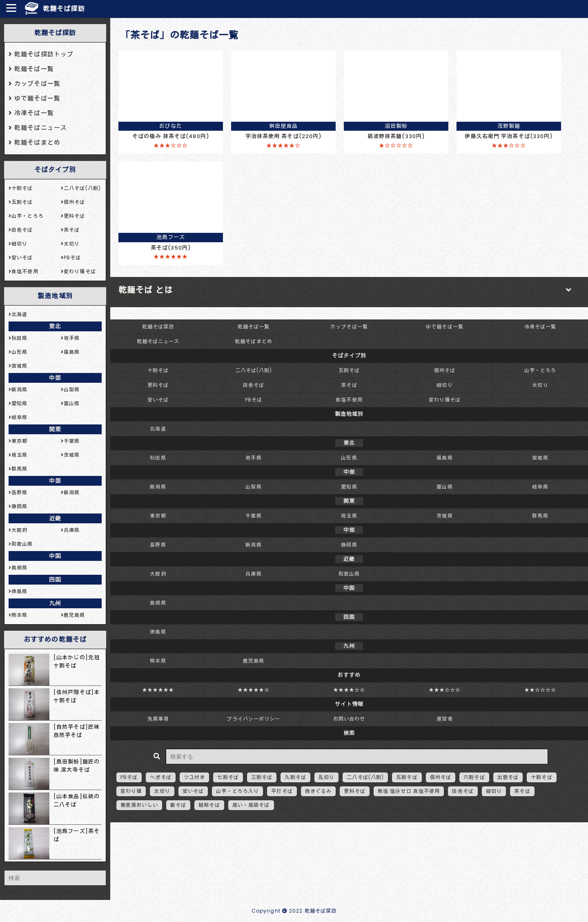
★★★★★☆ (254, 690)
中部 (55, 378)
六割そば (474, 777)
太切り (540, 385)
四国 (55, 580)
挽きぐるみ (318, 791)
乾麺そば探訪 (64, 9)
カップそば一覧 (349, 327)
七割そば (228, 777)
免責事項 (158, 719)
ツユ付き (194, 777)
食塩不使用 (349, 400)
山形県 (349, 458)
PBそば (254, 400)
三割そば (262, 777)
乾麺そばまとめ (254, 341)
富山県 (444, 487)
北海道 (158, 429)
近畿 (55, 518)
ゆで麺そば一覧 (445, 327)
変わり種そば (445, 400)
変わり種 (131, 791)
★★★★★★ (158, 690)
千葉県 (253, 516)
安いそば (158, 400)
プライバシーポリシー (253, 719)
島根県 (158, 603)
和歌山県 (349, 574)
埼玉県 (349, 516)
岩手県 (253, 458)
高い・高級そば (251, 805)
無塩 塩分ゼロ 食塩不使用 (409, 791)
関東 (55, 429)
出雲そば (508, 777)
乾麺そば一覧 (254, 327)
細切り (444, 385)
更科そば (158, 385)
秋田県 (158, 458)
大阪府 (158, 574)
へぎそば (160, 777)
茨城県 (444, 516)
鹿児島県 (254, 661)
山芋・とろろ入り (237, 791)
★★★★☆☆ (349, 690)
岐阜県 (540, 487)
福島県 (444, 458)
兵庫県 (253, 574)
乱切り (326, 777)
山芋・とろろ (540, 370)
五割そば (349, 370)
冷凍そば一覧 (540, 327)
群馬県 (540, 516)
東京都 (158, 516)
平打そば (282, 791)
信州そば (445, 370)
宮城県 (540, 458)
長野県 (158, 545)
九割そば (295, 777)
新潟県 (158, 487)
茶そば (349, 385)
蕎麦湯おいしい (139, 805)
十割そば (158, 370)
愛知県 (349, 487)
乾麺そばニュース (158, 341)
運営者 (444, 719)
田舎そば (254, 385)
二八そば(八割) (254, 370)
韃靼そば (209, 805)
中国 (55, 556)
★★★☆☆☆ (445, 690)
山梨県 (253, 487)
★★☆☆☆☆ (540, 690)
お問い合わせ (349, 719)
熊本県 (158, 661)
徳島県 (158, 632)
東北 (55, 326)
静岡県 (349, 545)
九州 (55, 603)
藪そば (178, 805)
